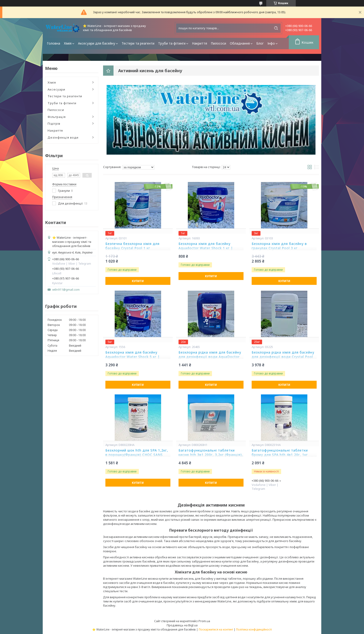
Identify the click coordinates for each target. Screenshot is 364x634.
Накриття (200, 43)
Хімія (68, 43)
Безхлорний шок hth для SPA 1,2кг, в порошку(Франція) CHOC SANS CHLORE (137, 455)
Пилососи (218, 43)
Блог (260, 43)
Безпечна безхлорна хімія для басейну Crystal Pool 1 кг (132, 246)
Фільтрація (57, 117)
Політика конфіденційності (254, 629)
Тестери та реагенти (138, 43)
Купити (138, 281)
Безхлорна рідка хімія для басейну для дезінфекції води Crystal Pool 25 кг (283, 357)
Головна (54, 43)
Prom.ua (204, 621)
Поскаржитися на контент (216, 629)
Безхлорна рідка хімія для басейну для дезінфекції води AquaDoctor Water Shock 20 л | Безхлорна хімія (210, 357)
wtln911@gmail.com (66, 290)
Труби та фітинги (172, 43)
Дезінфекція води (63, 137)
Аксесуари (56, 89)
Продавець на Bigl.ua (182, 625)
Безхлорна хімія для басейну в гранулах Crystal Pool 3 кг (279, 246)
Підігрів (54, 124)
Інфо (271, 43)
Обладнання (240, 43)
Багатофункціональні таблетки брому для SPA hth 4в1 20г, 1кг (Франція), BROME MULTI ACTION (282, 455)
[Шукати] (276, 28)
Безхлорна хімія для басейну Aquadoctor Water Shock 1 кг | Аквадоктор (206, 248)
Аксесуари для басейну (97, 43)
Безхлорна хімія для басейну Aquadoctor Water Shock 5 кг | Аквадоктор (133, 357)
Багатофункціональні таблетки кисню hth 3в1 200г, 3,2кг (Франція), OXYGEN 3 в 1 (211, 455)
